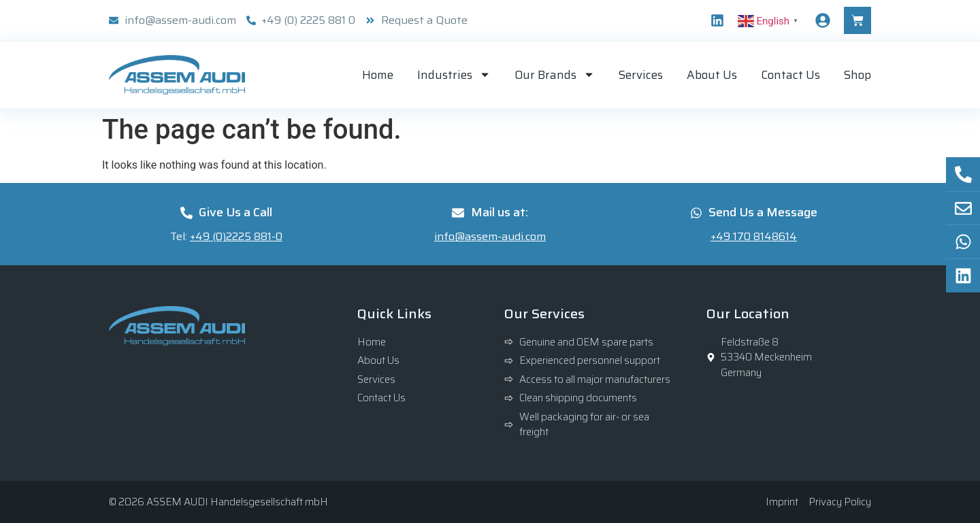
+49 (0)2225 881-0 (236, 236)
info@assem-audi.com (490, 236)
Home (378, 75)
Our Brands (555, 74)
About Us (712, 75)
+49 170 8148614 (754, 236)
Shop (857, 75)
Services (641, 75)
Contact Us (790, 75)
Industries (454, 74)
